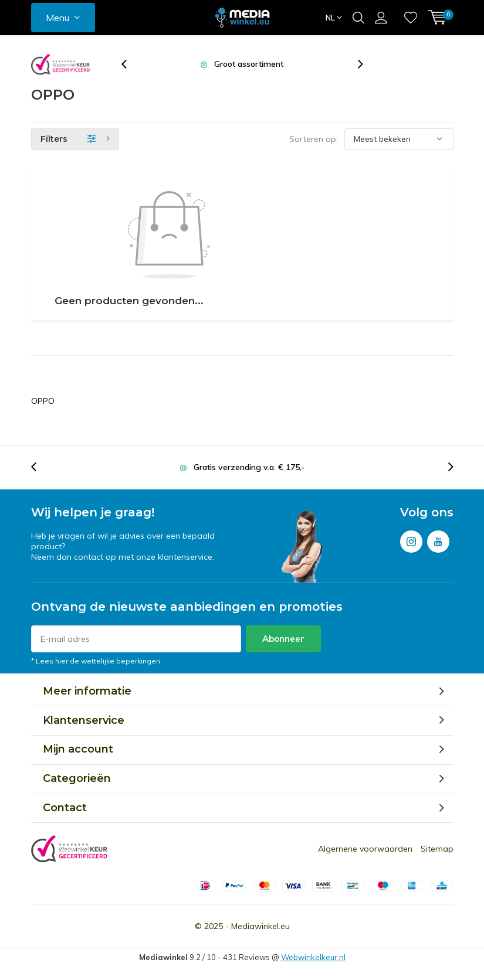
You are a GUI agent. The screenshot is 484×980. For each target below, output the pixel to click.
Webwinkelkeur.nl (313, 957)
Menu (57, 18)
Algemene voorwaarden (365, 849)
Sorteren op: (314, 139)
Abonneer (283, 639)
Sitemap (437, 849)
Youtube (438, 539)
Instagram (411, 539)
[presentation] (130, 64)
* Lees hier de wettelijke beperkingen (96, 661)
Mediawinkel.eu (260, 926)
